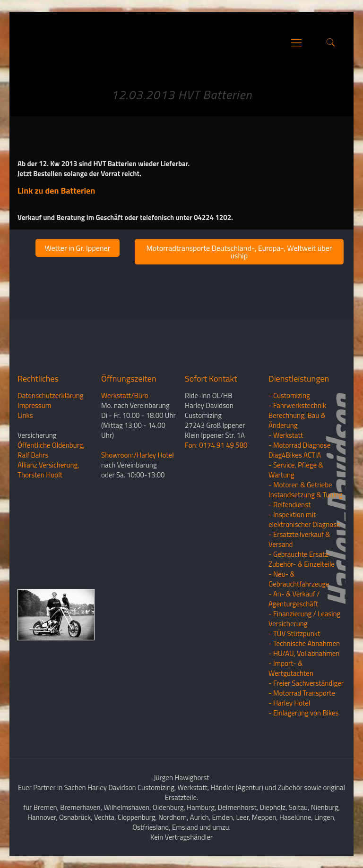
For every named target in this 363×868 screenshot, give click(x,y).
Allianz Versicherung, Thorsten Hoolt (48, 470)
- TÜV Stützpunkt (294, 634)
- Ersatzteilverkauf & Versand (299, 539)
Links (25, 415)
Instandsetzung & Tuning (305, 495)
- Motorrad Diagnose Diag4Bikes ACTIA (299, 450)
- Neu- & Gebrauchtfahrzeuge (299, 579)
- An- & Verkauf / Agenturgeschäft (294, 599)
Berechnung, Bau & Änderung (297, 420)
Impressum (34, 405)
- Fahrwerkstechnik (297, 405)
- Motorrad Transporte (302, 693)
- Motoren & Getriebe (300, 485)
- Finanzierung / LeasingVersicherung (304, 619)
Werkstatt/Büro (125, 396)
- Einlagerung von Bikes (303, 713)
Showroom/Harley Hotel (138, 455)
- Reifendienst (290, 505)
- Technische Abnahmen (304, 643)
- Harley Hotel (289, 703)
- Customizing (289, 396)
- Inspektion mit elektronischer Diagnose (304, 519)
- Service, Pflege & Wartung (296, 470)
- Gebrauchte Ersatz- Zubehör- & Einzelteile (302, 559)
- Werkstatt (286, 435)
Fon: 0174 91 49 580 (216, 445)
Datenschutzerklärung (51, 396)
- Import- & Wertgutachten (291, 668)
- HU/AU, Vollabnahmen (304, 653)
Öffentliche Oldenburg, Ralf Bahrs (51, 450)
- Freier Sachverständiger (306, 683)
